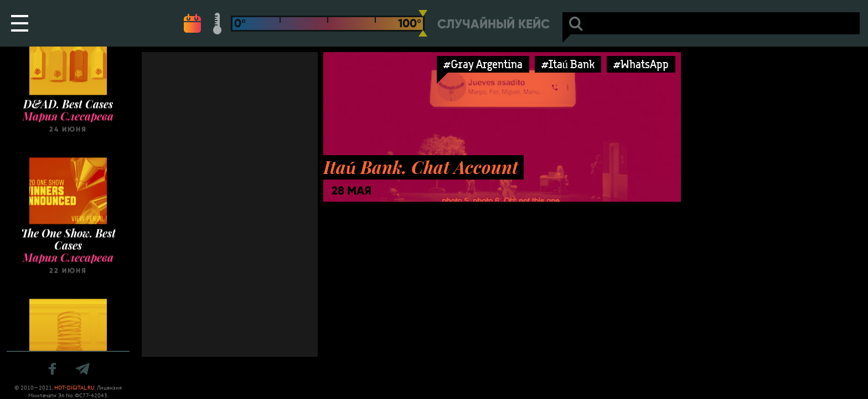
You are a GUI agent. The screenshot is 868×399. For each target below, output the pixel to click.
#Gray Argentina (483, 64)
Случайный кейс (494, 24)
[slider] (423, 23)
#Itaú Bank (568, 64)
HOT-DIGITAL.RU (74, 388)
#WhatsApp (641, 64)
